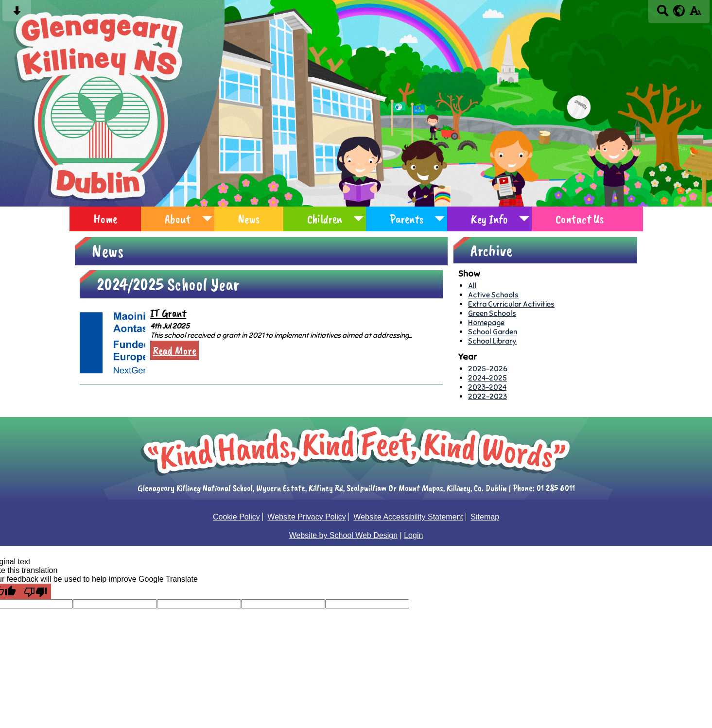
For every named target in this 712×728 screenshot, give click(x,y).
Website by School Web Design (344, 535)
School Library (492, 341)
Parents (407, 219)
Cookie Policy (236, 517)
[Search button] (663, 14)
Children (325, 219)
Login (413, 535)
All (472, 286)
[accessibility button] (695, 14)
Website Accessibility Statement (408, 517)
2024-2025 (487, 378)
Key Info (489, 219)
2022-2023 (487, 396)
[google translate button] (679, 11)
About (178, 219)
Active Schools (493, 295)
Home (105, 219)
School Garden (493, 332)
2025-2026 (488, 369)
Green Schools (492, 313)
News (249, 219)
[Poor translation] (35, 591)
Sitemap (485, 517)
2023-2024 (487, 387)
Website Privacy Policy (307, 517)
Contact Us (580, 219)
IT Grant (168, 313)
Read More (174, 350)
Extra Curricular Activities (511, 304)
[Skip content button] (17, 14)
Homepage (486, 322)
